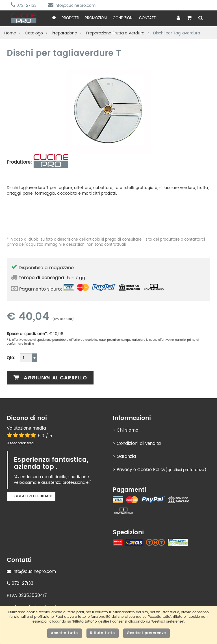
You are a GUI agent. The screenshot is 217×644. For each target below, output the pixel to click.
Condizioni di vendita (139, 444)
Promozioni (96, 18)
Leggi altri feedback (31, 496)
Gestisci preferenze (147, 633)
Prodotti (70, 18)
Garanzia (126, 457)
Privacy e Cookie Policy (141, 470)
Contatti (148, 18)
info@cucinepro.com (72, 6)
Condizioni (123, 18)
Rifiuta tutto (103, 633)
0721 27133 (24, 6)
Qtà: (11, 358)
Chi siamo (127, 430)
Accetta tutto (65, 633)
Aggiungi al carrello (50, 378)
